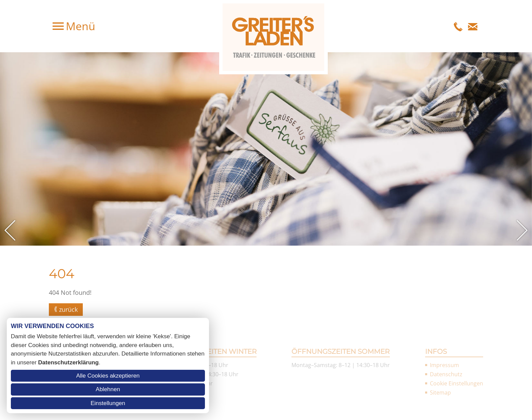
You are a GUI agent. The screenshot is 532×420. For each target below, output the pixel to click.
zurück (68, 309)
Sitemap (440, 393)
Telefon (458, 26)
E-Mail (473, 26)
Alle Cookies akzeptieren (108, 376)
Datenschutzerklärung (68, 362)
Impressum (444, 365)
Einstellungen (108, 403)
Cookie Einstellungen (457, 383)
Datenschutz (446, 374)
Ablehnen (108, 389)
